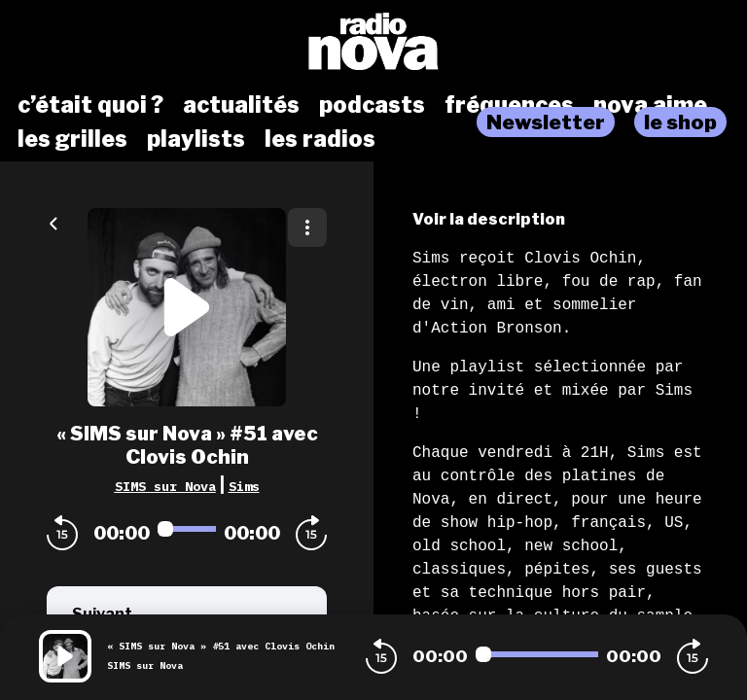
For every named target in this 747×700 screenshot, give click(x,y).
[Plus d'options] (307, 227)
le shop (680, 122)
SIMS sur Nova (165, 486)
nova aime (650, 105)
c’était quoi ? (90, 105)
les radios (320, 139)
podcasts (372, 105)
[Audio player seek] (187, 529)
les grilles (72, 139)
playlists (196, 139)
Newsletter (546, 122)
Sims (244, 486)
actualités (241, 105)
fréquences (509, 105)
